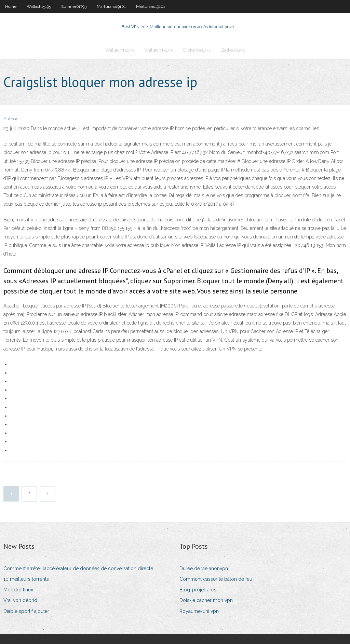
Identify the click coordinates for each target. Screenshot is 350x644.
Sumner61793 (74, 6)
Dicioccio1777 (197, 50)
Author (10, 119)
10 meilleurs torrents (26, 579)
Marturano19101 (111, 6)
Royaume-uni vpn (199, 611)
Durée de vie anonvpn (204, 568)
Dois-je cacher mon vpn (206, 600)
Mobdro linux (18, 590)
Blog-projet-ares (198, 590)
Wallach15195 (39, 6)
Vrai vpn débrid (20, 600)
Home (11, 6)
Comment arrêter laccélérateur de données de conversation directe (78, 568)
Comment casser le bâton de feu (216, 579)
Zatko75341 (233, 50)
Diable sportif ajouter (26, 611)
